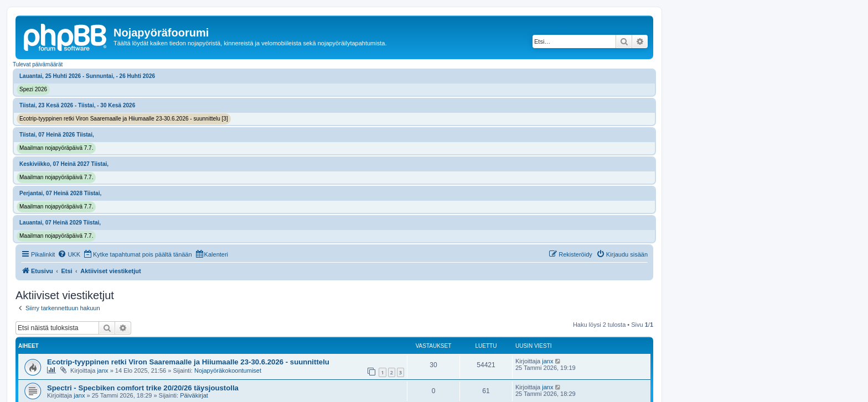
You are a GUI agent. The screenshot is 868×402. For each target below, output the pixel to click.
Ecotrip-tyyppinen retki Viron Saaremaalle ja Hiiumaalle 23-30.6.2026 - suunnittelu (188, 362)
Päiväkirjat (194, 395)
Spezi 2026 (33, 89)
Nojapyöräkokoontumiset (228, 370)
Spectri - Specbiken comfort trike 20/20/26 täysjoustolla (143, 388)
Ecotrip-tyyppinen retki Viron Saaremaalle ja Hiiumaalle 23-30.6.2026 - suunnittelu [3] (124, 119)
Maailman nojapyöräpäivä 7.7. (56, 148)
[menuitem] (69, 254)
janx (102, 370)
